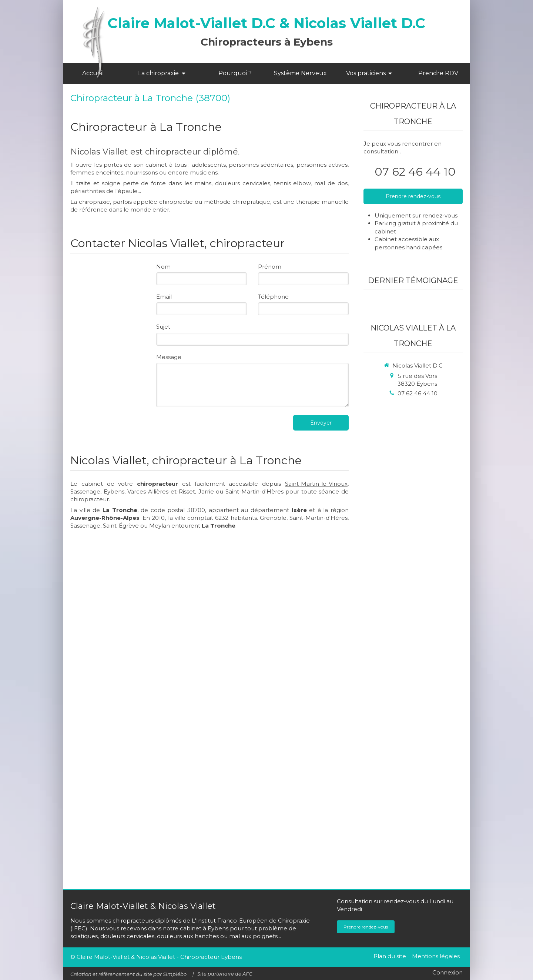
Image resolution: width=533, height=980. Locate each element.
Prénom (270, 267)
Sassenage (85, 491)
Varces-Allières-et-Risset (161, 491)
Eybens (114, 491)
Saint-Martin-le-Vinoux (316, 484)
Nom (163, 267)
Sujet (163, 327)
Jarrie (206, 491)
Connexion (447, 972)
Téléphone (273, 297)
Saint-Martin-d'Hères (254, 491)
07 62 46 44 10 (415, 172)
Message (169, 357)
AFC (247, 974)
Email (164, 297)
